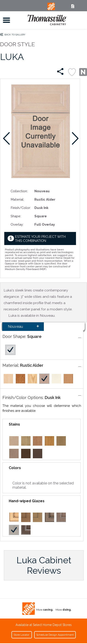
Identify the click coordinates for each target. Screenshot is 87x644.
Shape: (16, 216)
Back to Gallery (15, 35)
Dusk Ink (53, 398)
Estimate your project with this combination (40, 239)
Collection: (19, 191)
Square (34, 336)
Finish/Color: (21, 208)
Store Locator (22, 635)
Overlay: (17, 224)
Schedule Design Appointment (55, 635)
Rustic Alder (32, 365)
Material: (17, 199)
